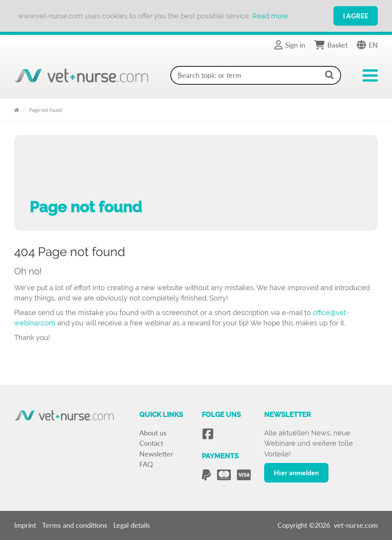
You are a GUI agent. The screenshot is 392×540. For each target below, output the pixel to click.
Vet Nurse (17, 109)
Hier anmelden (296, 473)
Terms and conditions (75, 525)
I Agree (356, 16)
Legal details (132, 525)
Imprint (25, 525)
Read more (270, 16)
